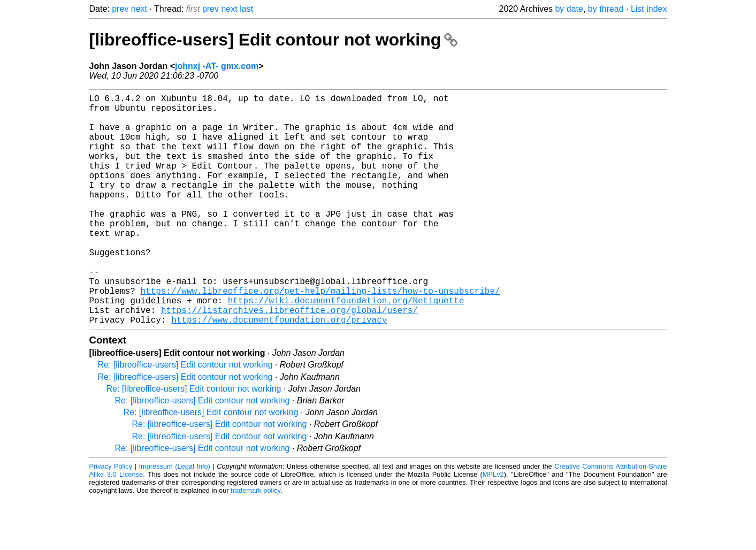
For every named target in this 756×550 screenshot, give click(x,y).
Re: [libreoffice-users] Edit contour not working (185, 416)
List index (649, 9)
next (139, 9)
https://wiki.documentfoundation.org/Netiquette (346, 347)
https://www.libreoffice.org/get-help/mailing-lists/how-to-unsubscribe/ (320, 335)
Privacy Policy (111, 518)
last (246, 9)
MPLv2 (493, 526)
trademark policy (255, 542)
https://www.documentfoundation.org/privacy (279, 371)
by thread (606, 9)
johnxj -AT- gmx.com (217, 66)
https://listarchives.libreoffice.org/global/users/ (289, 359)
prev (120, 9)
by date (569, 9)
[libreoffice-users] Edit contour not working (274, 40)
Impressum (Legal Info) (174, 518)
